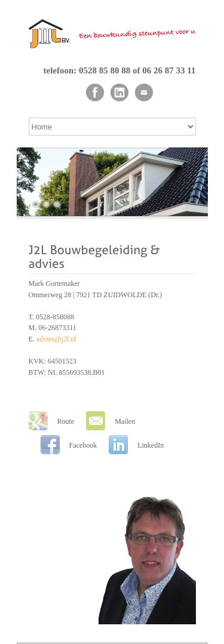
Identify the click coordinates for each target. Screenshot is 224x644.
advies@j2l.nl (56, 339)
